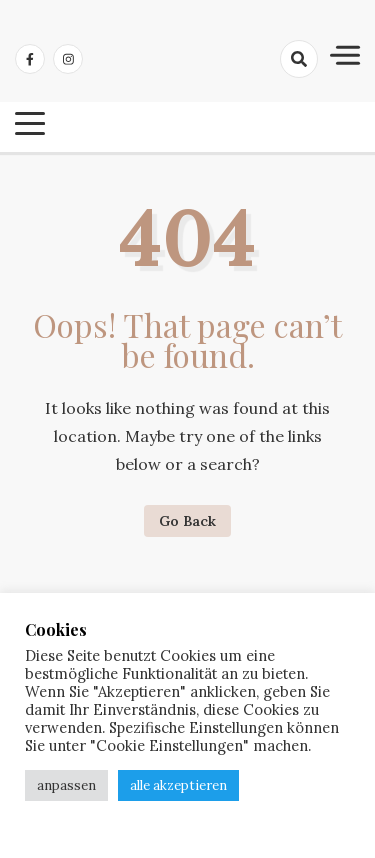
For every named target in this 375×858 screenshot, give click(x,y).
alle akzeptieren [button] (178, 785)
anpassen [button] (66, 785)
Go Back (187, 521)
